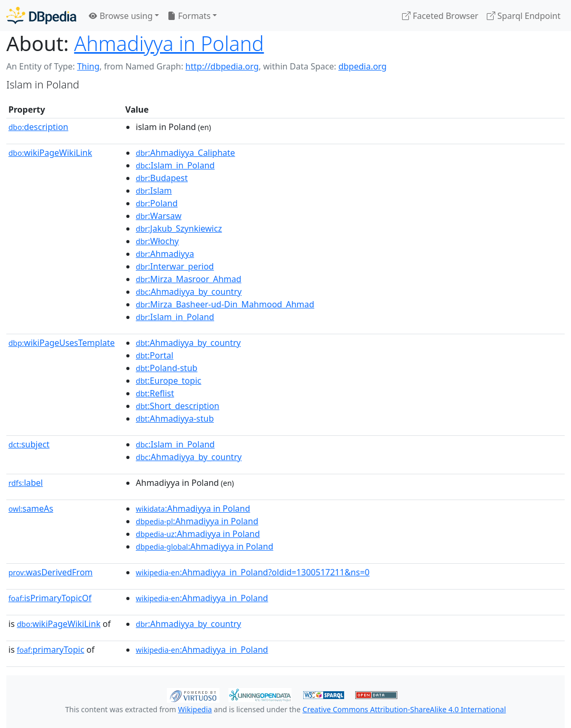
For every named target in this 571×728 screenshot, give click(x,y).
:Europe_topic (168, 381)
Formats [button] (189, 16)
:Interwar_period (175, 266)
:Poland (157, 203)
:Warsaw (159, 216)
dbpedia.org (363, 66)
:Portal (154, 355)
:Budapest (162, 178)
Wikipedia (195, 709)
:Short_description (178, 406)
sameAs (31, 508)
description (38, 127)
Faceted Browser (440, 16)
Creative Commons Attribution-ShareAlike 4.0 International (404, 709)
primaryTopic (51, 650)
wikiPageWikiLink (50, 153)
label (26, 483)
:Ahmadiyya (165, 254)
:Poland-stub (167, 368)
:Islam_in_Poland (175, 165)
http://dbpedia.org (222, 66)
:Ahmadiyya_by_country (189, 292)
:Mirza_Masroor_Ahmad (189, 279)
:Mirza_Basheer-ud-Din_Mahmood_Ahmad (225, 304)
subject (29, 444)
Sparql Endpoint (524, 16)
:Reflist (155, 393)
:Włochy (157, 241)
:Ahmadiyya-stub (175, 418)
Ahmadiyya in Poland (169, 43)
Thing (88, 66)
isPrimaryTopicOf (50, 598)
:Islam (154, 191)
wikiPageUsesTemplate (62, 343)
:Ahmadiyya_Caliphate (186, 153)
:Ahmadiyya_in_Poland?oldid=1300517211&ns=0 (253, 572)
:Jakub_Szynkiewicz (179, 228)
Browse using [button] (121, 16)
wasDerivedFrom (51, 572)
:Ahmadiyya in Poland (193, 508)
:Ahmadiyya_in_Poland (202, 598)
